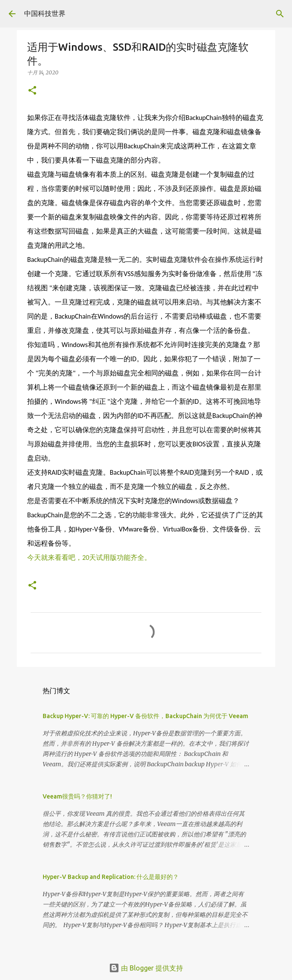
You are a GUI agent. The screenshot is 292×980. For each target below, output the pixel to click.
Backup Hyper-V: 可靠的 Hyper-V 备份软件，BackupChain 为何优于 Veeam (145, 716)
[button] (32, 91)
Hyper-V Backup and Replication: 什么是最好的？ (111, 877)
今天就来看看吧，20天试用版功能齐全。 (89, 558)
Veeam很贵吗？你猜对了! (77, 796)
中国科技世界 (45, 13)
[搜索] (280, 14)
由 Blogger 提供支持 (146, 968)
